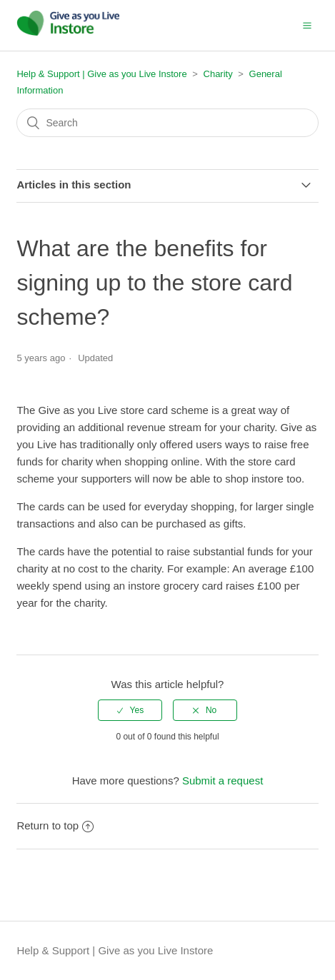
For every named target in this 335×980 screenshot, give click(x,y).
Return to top (55, 825)
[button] (307, 25)
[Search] (167, 123)
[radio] (130, 710)
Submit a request (222, 781)
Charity (218, 74)
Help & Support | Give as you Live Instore (101, 74)
